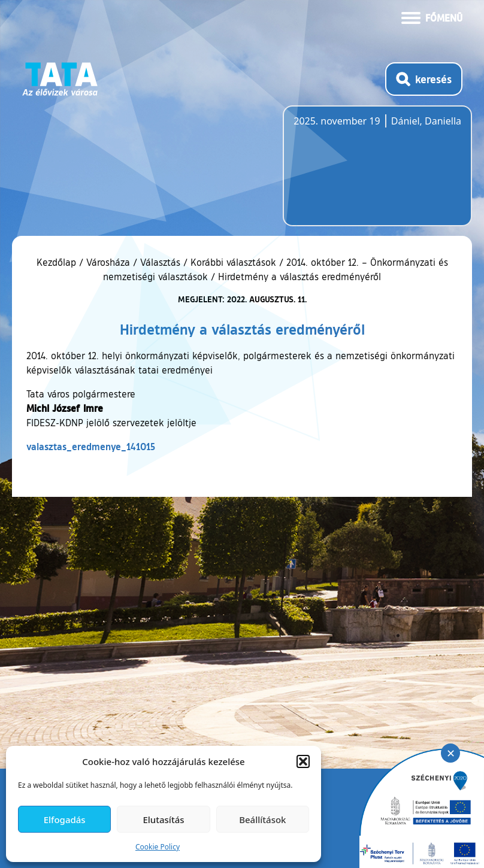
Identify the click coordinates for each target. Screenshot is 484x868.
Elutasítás (163, 820)
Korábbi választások (233, 262)
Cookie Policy (158, 847)
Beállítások (262, 820)
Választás (160, 262)
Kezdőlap (58, 262)
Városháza (108, 262)
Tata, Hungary (361, 173)
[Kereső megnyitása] (424, 79)
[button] (303, 761)
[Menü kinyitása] (432, 17)
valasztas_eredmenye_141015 (91, 446)
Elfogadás (65, 820)
